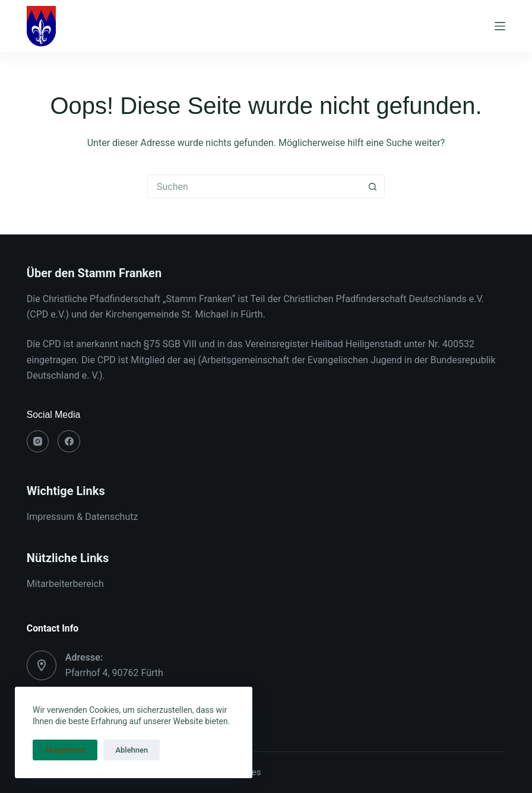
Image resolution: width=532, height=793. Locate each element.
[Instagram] (38, 442)
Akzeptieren (65, 750)
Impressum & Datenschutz (83, 517)
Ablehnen (132, 750)
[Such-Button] (373, 186)
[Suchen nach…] (254, 186)
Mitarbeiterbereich (65, 584)
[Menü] (500, 26)
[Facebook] (69, 442)
